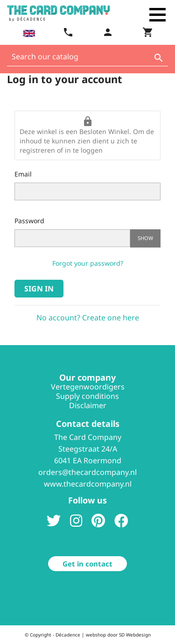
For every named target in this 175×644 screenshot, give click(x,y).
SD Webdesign (135, 635)
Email (23, 174)
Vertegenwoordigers (88, 387)
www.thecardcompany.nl (88, 484)
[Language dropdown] (28, 33)
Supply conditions (87, 396)
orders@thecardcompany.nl (87, 472)
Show (145, 238)
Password (29, 221)
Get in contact (87, 564)
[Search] (87, 59)
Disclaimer (88, 405)
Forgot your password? (88, 263)
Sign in (39, 289)
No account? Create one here (88, 318)
